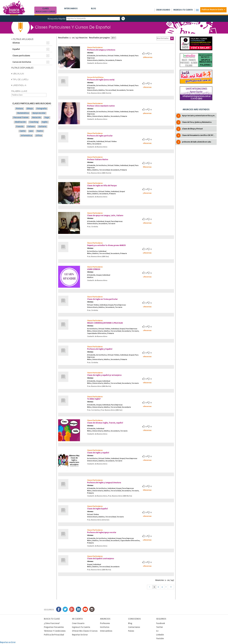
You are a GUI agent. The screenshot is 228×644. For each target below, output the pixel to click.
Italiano (31, 127)
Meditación (20, 122)
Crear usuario (163, 10)
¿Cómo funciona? (52, 624)
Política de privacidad (54, 635)
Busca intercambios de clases (71, 12)
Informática (26, 136)
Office (39, 136)
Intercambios (71, 10)
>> (171, 587)
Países (131, 631)
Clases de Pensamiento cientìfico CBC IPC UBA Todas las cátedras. (196, 135)
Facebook (161, 624)
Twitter (160, 627)
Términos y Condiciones (55, 631)
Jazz (31, 131)
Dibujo (30, 109)
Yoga (47, 118)
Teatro (40, 131)
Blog (93, 10)
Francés (20, 127)
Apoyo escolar (39, 113)
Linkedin (160, 635)
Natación (36, 118)
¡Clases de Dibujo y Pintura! (189, 129)
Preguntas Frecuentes (54, 627)
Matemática (23, 113)
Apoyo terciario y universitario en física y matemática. (196, 116)
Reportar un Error (80, 635)
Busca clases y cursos (45, 12)
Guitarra (42, 127)
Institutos (105, 627)
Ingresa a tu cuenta (183, 10)
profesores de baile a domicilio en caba (194, 142)
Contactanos (134, 627)
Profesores (105, 624)
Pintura (19, 109)
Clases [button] (45, 10)
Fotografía (42, 109)
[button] (197, 10)
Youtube (160, 639)
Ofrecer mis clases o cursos (85, 631)
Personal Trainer (21, 118)
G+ (157, 631)
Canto (23, 131)
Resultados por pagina (103, 38)
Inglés (45, 122)
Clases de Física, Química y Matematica (194, 122)
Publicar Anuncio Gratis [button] (213, 10)
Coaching (34, 122)
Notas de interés (93, 12)
